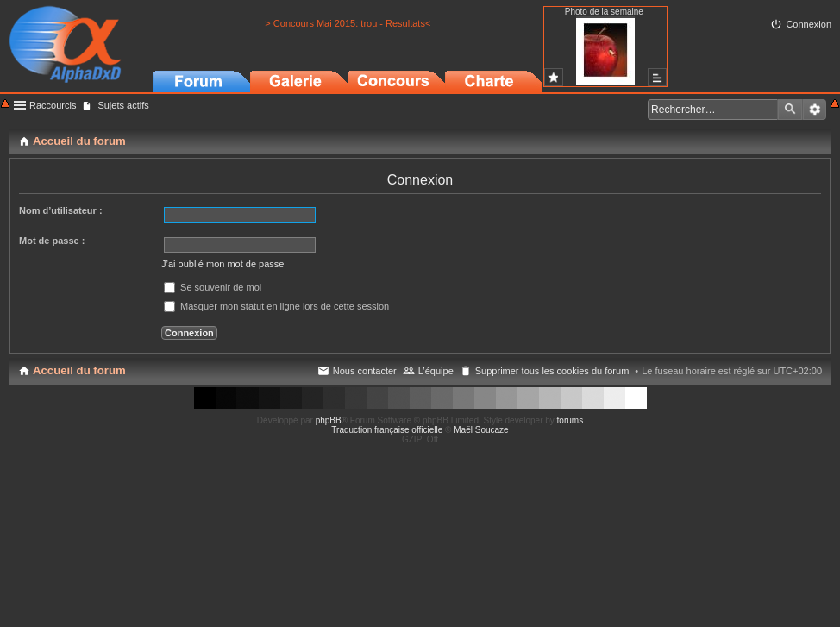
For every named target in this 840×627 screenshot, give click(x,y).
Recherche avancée (815, 110)
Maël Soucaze (481, 430)
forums (570, 420)
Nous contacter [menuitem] (365, 371)
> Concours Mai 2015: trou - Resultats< (348, 23)
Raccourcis (53, 105)
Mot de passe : (52, 241)
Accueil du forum (79, 370)
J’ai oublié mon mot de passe (223, 264)
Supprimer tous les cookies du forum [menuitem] (552, 371)
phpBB (329, 420)
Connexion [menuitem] (809, 24)
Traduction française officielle (387, 430)
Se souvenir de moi (213, 287)
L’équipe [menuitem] (436, 371)
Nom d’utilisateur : (61, 210)
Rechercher (790, 110)
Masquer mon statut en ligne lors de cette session (276, 306)
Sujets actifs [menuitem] (123, 105)
